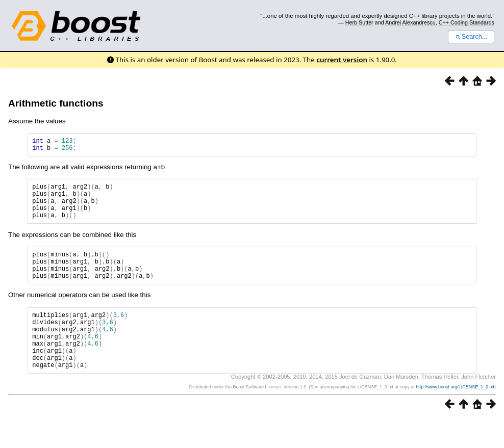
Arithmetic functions (56, 103)
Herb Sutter (359, 22)
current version (342, 60)
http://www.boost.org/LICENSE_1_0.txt (455, 416)
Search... (471, 37)
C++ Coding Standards (467, 22)
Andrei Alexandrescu (410, 22)
